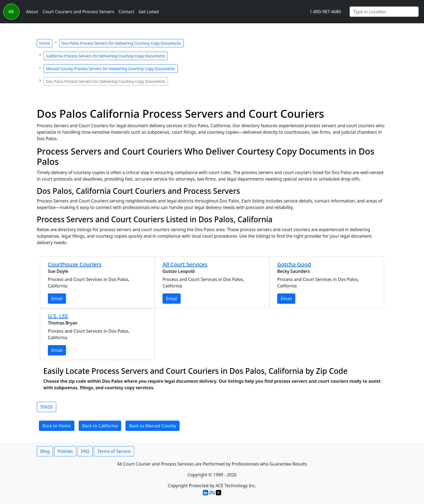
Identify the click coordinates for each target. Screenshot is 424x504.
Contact (126, 12)
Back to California (100, 426)
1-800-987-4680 (325, 12)
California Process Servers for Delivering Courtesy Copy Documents (106, 56)
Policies (65, 451)
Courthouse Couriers (75, 264)
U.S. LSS (58, 316)
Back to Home (57, 426)
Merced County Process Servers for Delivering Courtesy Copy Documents (110, 69)
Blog (45, 451)
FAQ (85, 451)
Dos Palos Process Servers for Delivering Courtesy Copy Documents (121, 43)
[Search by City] (384, 12)
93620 (47, 407)
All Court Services (185, 264)
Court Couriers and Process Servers (78, 12)
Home (45, 43)
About (32, 12)
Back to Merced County (152, 426)
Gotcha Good (294, 264)
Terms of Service (114, 451)
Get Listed (149, 12)
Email (57, 299)
